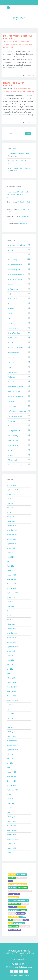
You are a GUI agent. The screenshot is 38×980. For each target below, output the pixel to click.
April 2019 (10, 615)
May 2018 (10, 664)
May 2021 (10, 508)
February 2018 (12, 678)
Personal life (23, 910)
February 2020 (12, 570)
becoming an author (14, 894)
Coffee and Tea (13, 289)
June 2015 (10, 803)
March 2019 (11, 620)
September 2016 (12, 750)
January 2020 (11, 575)
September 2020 (12, 544)
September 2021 (12, 490)
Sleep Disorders (13, 440)
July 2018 (10, 655)
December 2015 (12, 776)
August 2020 (11, 548)
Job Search (12, 357)
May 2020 (10, 561)
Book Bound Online (19, 923)
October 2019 (11, 588)
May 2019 (10, 611)
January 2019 (11, 629)
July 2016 (10, 754)
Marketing (11, 377)
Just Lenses (11, 192)
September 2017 (12, 700)
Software (11, 450)
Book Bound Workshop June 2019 (17, 884)
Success (10, 455)
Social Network (13, 445)
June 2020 (10, 557)
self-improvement (23, 888)
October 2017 (11, 696)
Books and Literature (15, 265)
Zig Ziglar (26, 920)
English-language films (14, 930)
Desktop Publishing (14, 299)
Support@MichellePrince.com (20, 967)
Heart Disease (12, 343)
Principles (11, 401)
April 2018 (10, 669)
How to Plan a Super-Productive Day (14, 84)
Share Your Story (22, 875)
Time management (13, 917)
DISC (9, 304)
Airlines (10, 250)
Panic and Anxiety (14, 392)
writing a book (12, 888)
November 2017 (12, 691)
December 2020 (12, 530)
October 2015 (11, 785)
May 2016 (10, 759)
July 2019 (10, 602)
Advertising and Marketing (17, 245)
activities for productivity (22, 42)
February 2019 (12, 624)
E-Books (10, 313)
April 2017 (10, 723)
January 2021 (11, 526)
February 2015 (12, 817)
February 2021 (12, 521)
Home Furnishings (14, 353)
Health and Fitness (14, 338)
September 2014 (12, 839)
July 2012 (10, 853)
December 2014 (12, 826)
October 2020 (11, 539)
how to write (21, 907)
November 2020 (12, 535)
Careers (10, 284)
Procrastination (21, 913)
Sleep (26, 44)
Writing (10, 881)
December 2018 (12, 633)
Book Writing (12, 260)
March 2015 (11, 812)
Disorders (11, 309)
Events (10, 318)
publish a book (12, 907)
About (16, 975)
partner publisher (25, 926)
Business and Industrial (16, 274)
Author (10, 920)
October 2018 (11, 642)
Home (11, 975)
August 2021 (11, 494)
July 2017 (10, 709)
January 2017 (11, 736)
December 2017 (12, 687)
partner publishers (13, 926)
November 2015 (12, 781)
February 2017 (12, 732)
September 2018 (12, 647)
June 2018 (10, 660)
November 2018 (12, 638)
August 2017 (11, 705)
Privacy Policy (24, 975)
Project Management (15, 416)
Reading (10, 426)
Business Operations (15, 279)
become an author (13, 897)
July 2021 (10, 499)
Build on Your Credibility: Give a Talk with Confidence (19, 168)
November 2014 (12, 830)
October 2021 (11, 485)
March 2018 (11, 673)
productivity (12, 878)
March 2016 (11, 767)
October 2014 (11, 835)
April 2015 (10, 808)
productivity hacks (8, 44)
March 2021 (11, 517)
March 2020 (11, 566)
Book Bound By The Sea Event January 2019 (20, 891)
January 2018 (11, 682)
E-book (10, 923)
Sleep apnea (30, 91)
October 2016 (11, 745)
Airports (10, 255)
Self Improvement (14, 431)
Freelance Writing (14, 328)
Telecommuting (13, 460)
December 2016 (12, 741)
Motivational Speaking (15, 387)
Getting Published (14, 333)
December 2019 (12, 579)
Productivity (12, 406)
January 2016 (11, 772)
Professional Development (17, 411)
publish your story (13, 910)
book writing (12, 875)
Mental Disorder (13, 382)
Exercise (10, 323)
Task (12, 47)
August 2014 (11, 844)
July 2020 (10, 552)
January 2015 (11, 821)
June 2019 (10, 606)
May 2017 (10, 718)
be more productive (22, 89)
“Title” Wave (22, 224)
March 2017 (11, 727)
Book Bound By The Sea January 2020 (18, 900)
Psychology (11, 913)
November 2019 (12, 584)
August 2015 (11, 794)
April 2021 (10, 512)
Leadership (12, 362)
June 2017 (10, 714)
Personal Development (15, 397)
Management (12, 372)
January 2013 (11, 848)
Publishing (11, 421)
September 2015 (12, 790)
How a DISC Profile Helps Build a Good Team (19, 161)
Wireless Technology (15, 465)
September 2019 (12, 593)
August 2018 (11, 651)
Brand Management (14, 270)
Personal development (14, 904)
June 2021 (10, 503)
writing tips (25, 904)
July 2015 (10, 799)
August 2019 (11, 597)
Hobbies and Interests (15, 348)
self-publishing (13, 436)
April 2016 (10, 763)
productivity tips (19, 44)
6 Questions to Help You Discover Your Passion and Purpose (19, 154)
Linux (10, 367)
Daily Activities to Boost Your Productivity (18, 37)
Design (10, 294)
